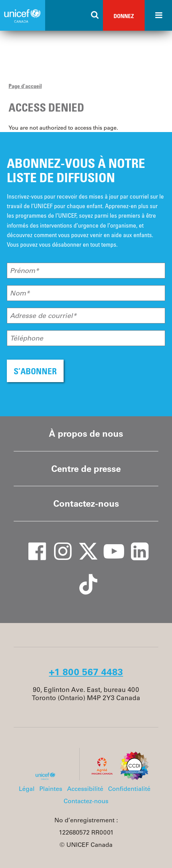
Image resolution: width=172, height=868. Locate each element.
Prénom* (24, 271)
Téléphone (27, 338)
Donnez (124, 16)
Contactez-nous (86, 503)
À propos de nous (86, 433)
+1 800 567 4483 (86, 672)
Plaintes (51, 789)
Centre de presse (86, 469)
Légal (27, 789)
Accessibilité (85, 789)
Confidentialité (129, 789)
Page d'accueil (25, 86)
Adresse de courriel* (43, 316)
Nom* (20, 293)
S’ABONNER (35, 371)
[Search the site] (95, 15)
